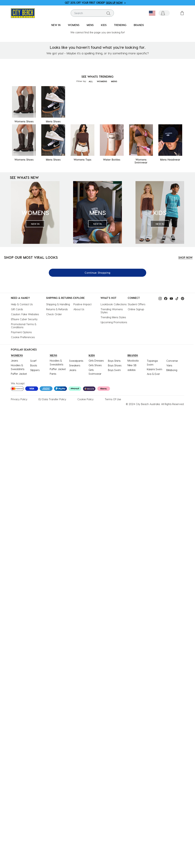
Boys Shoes (115, 364)
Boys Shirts (114, 359)
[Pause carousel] (192, 1)
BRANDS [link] (139, 25)
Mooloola (133, 359)
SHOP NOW (185, 256)
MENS (114, 80)
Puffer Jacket (19, 372)
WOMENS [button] (74, 25)
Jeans (14, 359)
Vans (169, 364)
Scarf (33, 359)
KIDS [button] (104, 25)
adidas (131, 368)
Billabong (172, 369)
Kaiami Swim (155, 368)
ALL (91, 80)
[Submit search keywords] (108, 13)
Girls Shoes (95, 364)
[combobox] (92, 13)
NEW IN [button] (56, 25)
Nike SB (132, 364)
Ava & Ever (153, 372)
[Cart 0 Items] (182, 13)
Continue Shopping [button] (97, 271)
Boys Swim (114, 369)
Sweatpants (76, 359)
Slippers (35, 369)
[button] (164, 13)
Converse (172, 359)
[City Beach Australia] (23, 13)
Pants (53, 372)
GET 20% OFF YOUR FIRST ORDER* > (95, 3)
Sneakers (75, 364)
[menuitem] (56, 25)
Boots (34, 364)
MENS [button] (90, 25)
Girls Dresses (96, 359)
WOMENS (102, 80)
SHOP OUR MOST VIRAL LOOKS (31, 256)
